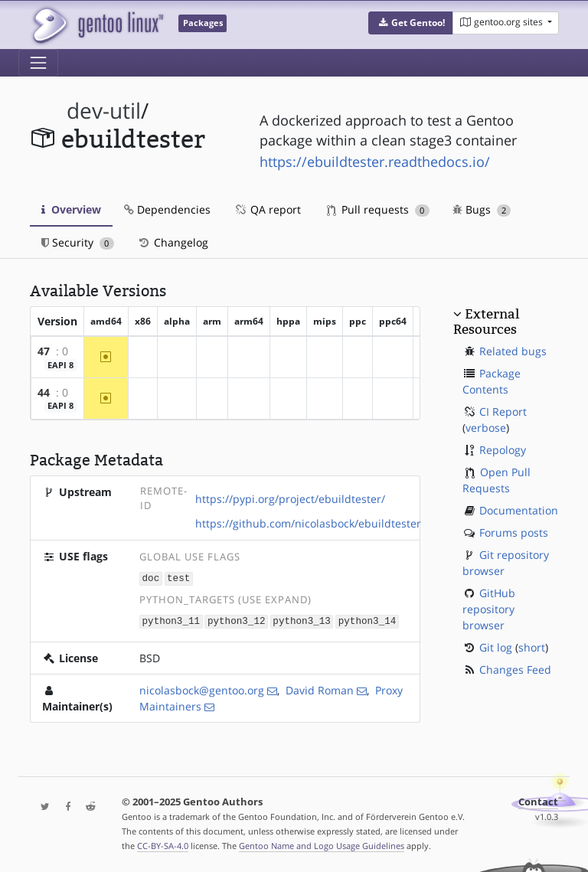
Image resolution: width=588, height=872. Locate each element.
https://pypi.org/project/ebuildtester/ (290, 499)
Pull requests (378, 209)
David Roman (320, 689)
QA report (267, 209)
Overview (71, 209)
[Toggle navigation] (38, 63)
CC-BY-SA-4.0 (163, 844)
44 (44, 392)
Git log (496, 647)
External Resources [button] (486, 322)
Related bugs (513, 351)
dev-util (104, 111)
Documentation (519, 510)
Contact (538, 800)
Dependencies (167, 209)
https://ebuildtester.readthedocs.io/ (375, 162)
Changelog (173, 242)
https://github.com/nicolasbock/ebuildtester (308, 523)
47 (44, 351)
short (532, 647)
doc (151, 578)
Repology (503, 450)
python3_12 (237, 620)
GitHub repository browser (489, 609)
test (178, 578)
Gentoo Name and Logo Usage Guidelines (322, 844)
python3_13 (302, 620)
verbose (486, 428)
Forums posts (514, 532)
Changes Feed (515, 670)
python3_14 (367, 620)
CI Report (503, 412)
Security (78, 242)
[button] (411, 23)
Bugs (482, 209)
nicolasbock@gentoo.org (202, 689)
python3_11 (171, 620)
